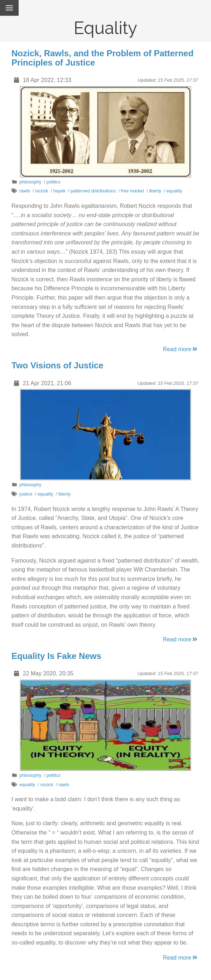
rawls (25, 191)
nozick (42, 191)
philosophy (30, 182)
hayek (59, 191)
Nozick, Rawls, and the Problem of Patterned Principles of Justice (102, 58)
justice (26, 494)
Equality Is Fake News (56, 656)
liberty (155, 191)
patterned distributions (93, 191)
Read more (181, 349)
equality (174, 191)
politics (54, 182)
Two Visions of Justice (57, 365)
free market (132, 191)
